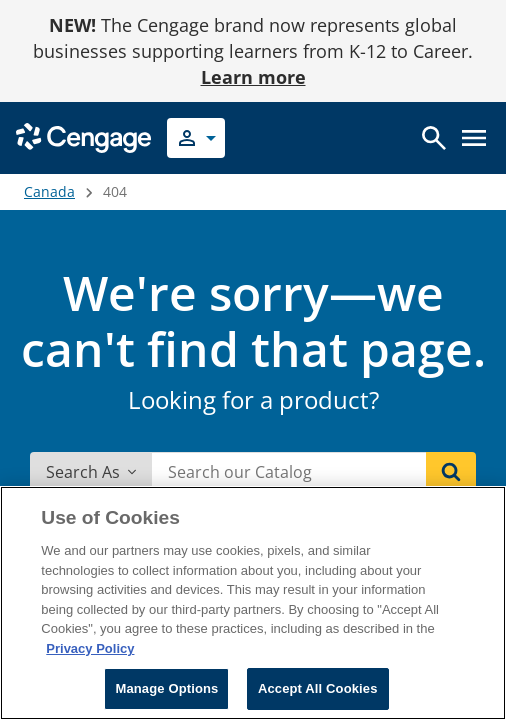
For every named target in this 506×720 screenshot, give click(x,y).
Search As (91, 472)
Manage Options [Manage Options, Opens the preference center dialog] (166, 688)
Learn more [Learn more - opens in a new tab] (253, 77)
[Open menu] (474, 138)
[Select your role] (196, 138)
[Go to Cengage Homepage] (83, 136)
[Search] (451, 472)
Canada (49, 191)
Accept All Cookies (318, 688)
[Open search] (434, 138)
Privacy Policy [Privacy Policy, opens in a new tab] (90, 648)
